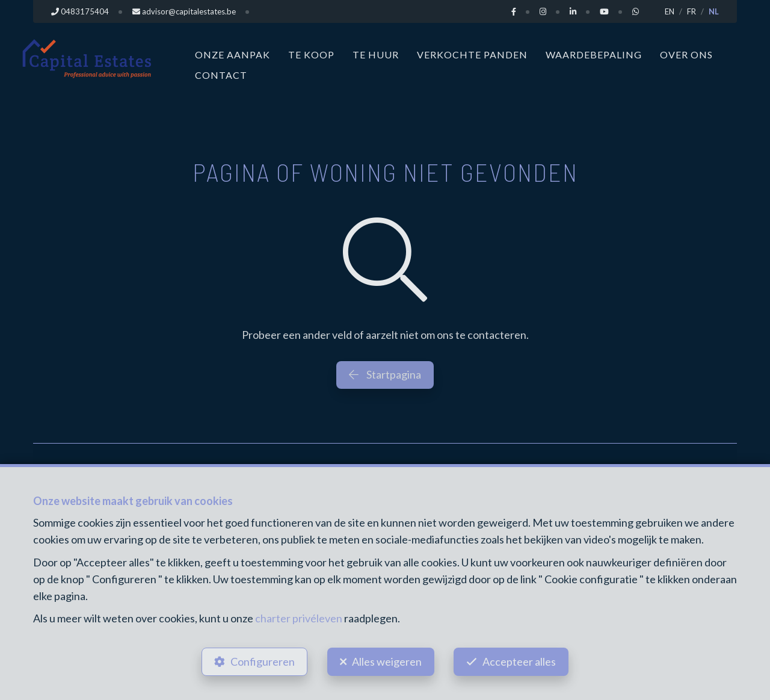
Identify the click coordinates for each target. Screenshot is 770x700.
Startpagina (385, 374)
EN (670, 11)
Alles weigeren (387, 661)
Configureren (263, 661)
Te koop (311, 54)
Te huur (376, 54)
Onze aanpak (233, 54)
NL (714, 11)
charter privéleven (299, 618)
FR (691, 11)
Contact (221, 75)
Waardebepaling (594, 54)
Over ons (686, 54)
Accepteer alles (520, 661)
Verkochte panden (472, 54)
